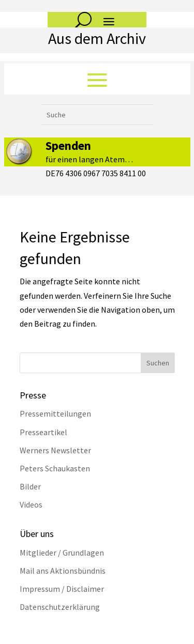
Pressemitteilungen (55, 413)
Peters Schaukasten (55, 468)
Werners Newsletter (55, 450)
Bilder (30, 486)
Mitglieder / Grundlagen (62, 553)
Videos (31, 504)
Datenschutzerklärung (60, 607)
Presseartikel (43, 432)
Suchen (158, 363)
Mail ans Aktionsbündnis (63, 571)
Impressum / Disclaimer (62, 589)
